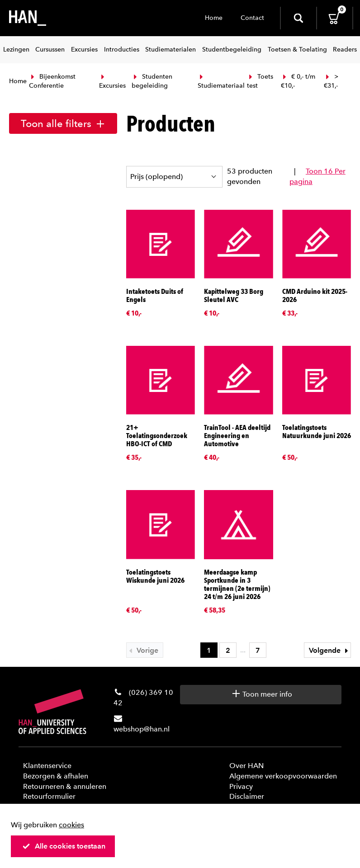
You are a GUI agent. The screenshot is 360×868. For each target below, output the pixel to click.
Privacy (241, 786)
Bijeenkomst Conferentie (52, 81)
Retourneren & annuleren (65, 786)
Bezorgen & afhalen (56, 776)
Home (214, 18)
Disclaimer (247, 796)
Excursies (112, 82)
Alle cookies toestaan (64, 846)
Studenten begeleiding (152, 81)
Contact (252, 18)
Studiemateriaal (221, 82)
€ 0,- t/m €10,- (298, 81)
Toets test (260, 81)
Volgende (330, 650)
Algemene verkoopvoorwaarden (283, 776)
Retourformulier (49, 796)
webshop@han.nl (142, 729)
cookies (71, 825)
